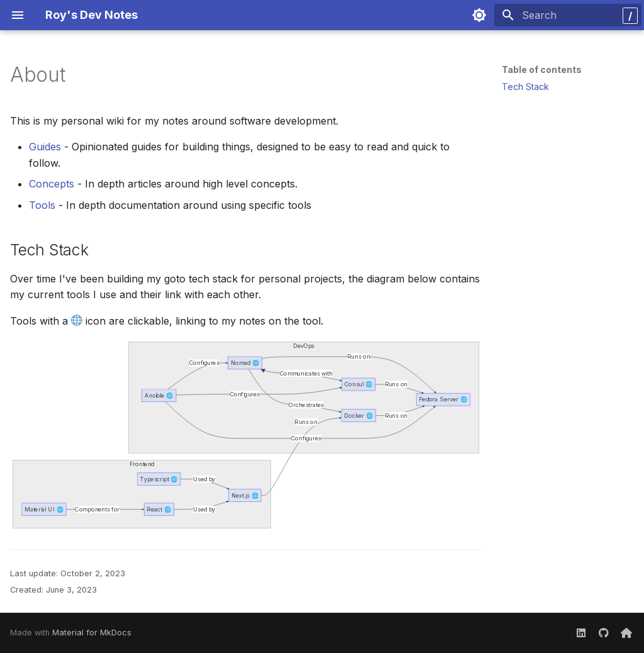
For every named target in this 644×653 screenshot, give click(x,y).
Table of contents (542, 70)
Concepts (52, 184)
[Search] (568, 15)
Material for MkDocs (92, 633)
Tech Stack (525, 87)
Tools (42, 205)
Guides (45, 147)
